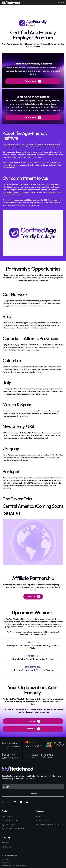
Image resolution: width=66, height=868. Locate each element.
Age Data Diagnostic (10, 825)
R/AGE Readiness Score (11, 821)
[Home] (11, 3)
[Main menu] (61, 3)
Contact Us (6, 847)
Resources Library (43, 821)
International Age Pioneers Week (49, 825)
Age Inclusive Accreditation (13, 829)
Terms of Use (6, 860)
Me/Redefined (8, 817)
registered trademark (20, 866)
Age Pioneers (41, 817)
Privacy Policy (6, 863)
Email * (6, 787)
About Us (6, 843)
